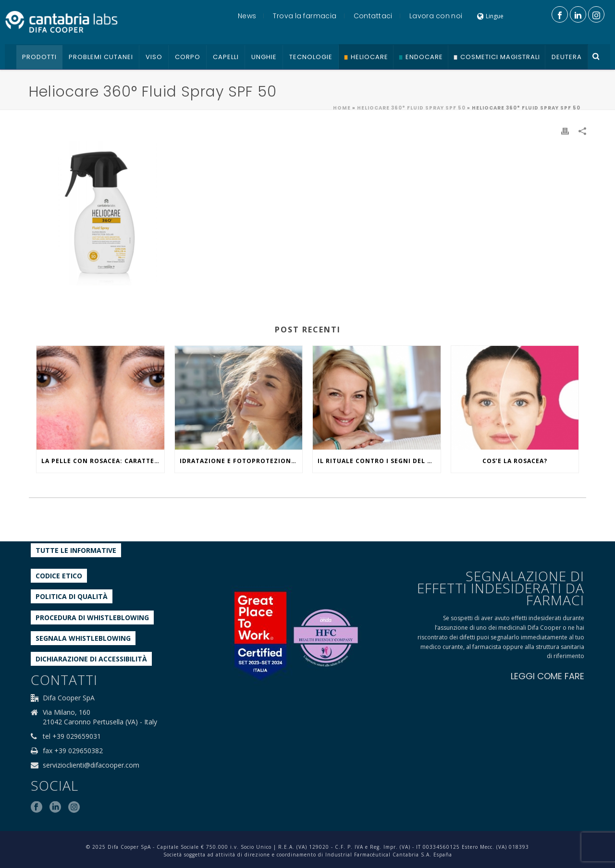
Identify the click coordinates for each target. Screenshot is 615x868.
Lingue (491, 16)
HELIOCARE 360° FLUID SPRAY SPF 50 (411, 108)
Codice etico (59, 576)
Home (342, 108)
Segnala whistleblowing (83, 638)
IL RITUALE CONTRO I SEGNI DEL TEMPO (379, 461)
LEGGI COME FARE (547, 676)
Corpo (188, 57)
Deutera (567, 57)
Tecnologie (311, 57)
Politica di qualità (72, 596)
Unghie (264, 57)
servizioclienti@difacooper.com (91, 765)
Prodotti (39, 57)
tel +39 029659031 (72, 736)
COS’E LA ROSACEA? (515, 461)
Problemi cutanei (101, 57)
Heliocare (369, 57)
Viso (154, 57)
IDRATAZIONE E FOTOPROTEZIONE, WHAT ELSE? (241, 461)
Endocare (424, 57)
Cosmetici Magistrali (500, 57)
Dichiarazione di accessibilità (91, 659)
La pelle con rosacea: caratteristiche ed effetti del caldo (103, 461)
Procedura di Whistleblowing (92, 617)
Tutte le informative (76, 550)
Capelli (226, 57)
